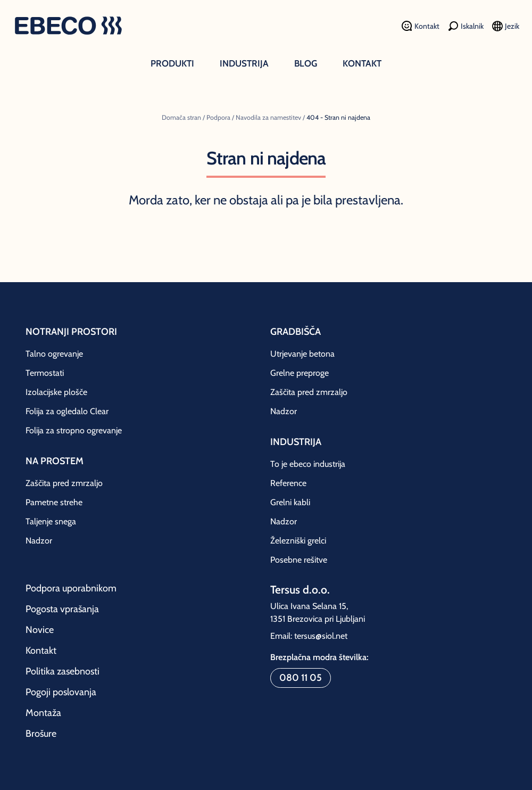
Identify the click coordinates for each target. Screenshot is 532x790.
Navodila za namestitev (268, 117)
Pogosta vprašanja (62, 609)
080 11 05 (301, 678)
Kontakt (362, 63)
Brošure (41, 734)
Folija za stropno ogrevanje (74, 430)
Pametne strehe (54, 502)
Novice (40, 630)
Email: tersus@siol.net (309, 636)
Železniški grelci (298, 541)
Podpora (218, 117)
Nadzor (39, 541)
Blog (306, 63)
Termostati (45, 373)
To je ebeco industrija (308, 464)
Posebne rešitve (299, 560)
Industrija (244, 63)
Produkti (172, 63)
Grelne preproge (300, 373)
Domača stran (181, 117)
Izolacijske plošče (56, 392)
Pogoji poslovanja (61, 692)
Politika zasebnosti (63, 671)
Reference (288, 483)
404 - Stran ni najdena (338, 117)
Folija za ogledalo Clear (67, 411)
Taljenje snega (51, 521)
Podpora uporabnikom (71, 588)
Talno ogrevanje (54, 354)
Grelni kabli (290, 502)
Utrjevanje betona (302, 354)
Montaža (43, 713)
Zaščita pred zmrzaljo (64, 483)
